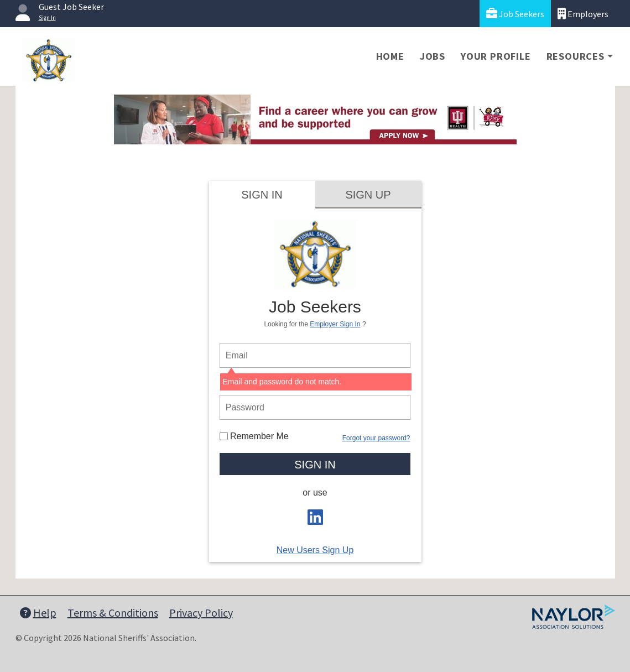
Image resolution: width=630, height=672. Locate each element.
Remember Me (254, 436)
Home (390, 56)
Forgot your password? (376, 438)
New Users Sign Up (315, 550)
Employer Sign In (335, 324)
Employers (583, 14)
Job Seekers (515, 14)
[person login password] (315, 407)
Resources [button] (576, 56)
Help (38, 613)
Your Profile (496, 56)
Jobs (433, 56)
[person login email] (315, 355)
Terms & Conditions (113, 613)
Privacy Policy (201, 613)
